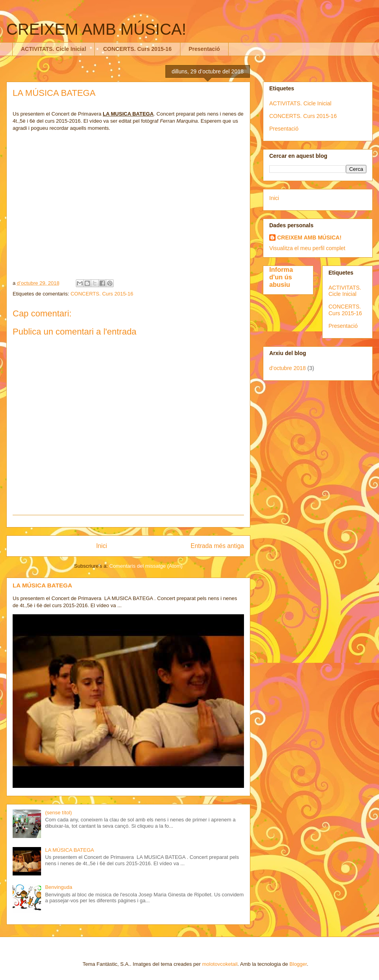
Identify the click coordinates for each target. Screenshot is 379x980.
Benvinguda (59, 887)
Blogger (298, 964)
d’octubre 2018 (288, 368)
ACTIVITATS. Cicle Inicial (53, 49)
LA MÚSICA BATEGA (42, 585)
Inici (102, 546)
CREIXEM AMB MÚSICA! (96, 29)
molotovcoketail (220, 964)
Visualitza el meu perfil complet (307, 248)
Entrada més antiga (217, 546)
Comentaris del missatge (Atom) (146, 566)
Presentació (204, 49)
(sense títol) (58, 813)
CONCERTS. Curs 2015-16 (137, 49)
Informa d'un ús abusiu (281, 277)
